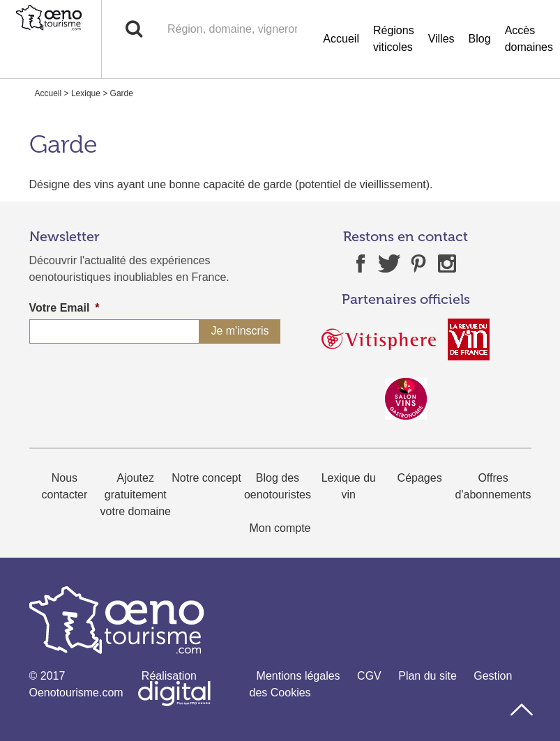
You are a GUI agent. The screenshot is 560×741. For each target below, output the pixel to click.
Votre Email (65, 308)
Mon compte (280, 528)
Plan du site (427, 676)
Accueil (341, 39)
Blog (480, 39)
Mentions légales (298, 676)
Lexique (86, 93)
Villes (441, 39)
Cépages (420, 478)
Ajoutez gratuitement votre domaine (136, 495)
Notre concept (206, 478)
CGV (369, 676)
